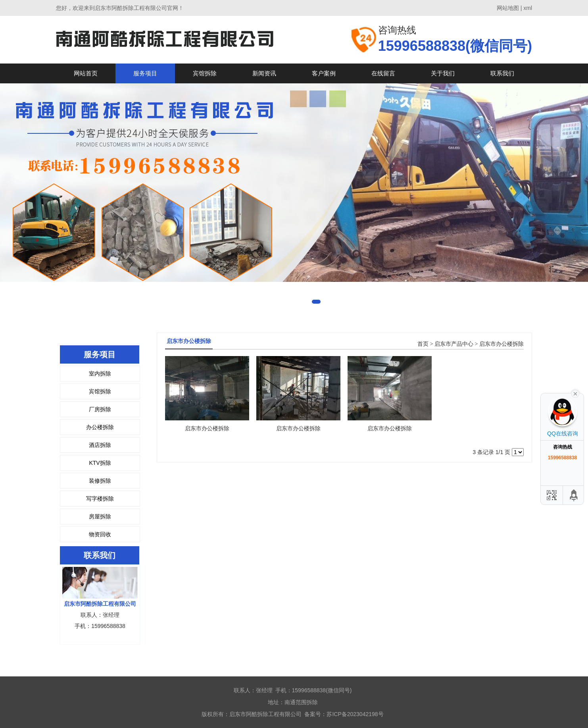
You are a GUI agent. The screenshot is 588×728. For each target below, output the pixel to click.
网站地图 (508, 8)
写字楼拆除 (100, 499)
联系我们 (502, 73)
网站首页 (86, 73)
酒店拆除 (100, 445)
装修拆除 (100, 481)
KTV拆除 (100, 463)
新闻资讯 (264, 73)
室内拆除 (100, 374)
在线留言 (383, 73)
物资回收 (100, 534)
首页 (423, 344)
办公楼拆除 (100, 427)
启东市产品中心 (454, 344)
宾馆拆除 (205, 73)
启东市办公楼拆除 (502, 344)
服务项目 (145, 73)
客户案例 (324, 73)
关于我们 (443, 73)
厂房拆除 (100, 409)
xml (528, 8)
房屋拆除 (100, 516)
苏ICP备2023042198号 (355, 714)
